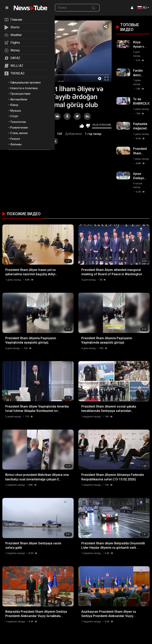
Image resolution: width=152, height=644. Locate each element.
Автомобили (19, 99)
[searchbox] (71, 8)
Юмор (14, 105)
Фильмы (16, 144)
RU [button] (142, 8)
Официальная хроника (25, 82)
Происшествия (20, 94)
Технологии (18, 122)
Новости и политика (24, 88)
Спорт (14, 116)
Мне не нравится (88, 126)
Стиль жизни (19, 133)
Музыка (16, 111)
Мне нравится (82, 126)
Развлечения (19, 128)
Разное (15, 139)
